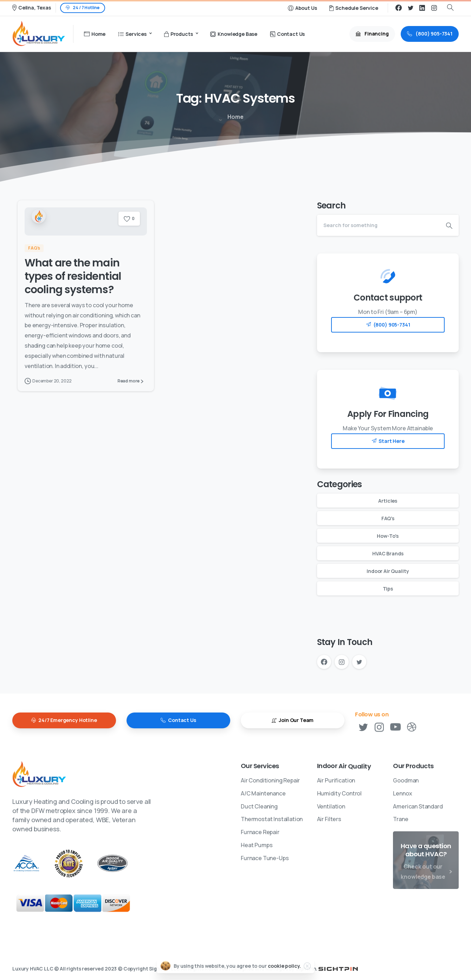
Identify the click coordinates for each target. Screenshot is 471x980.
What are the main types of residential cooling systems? (73, 276)
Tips (388, 589)
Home (234, 117)
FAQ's (388, 518)
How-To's (388, 536)
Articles (388, 501)
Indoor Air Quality (388, 571)
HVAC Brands (388, 553)
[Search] (378, 225)
